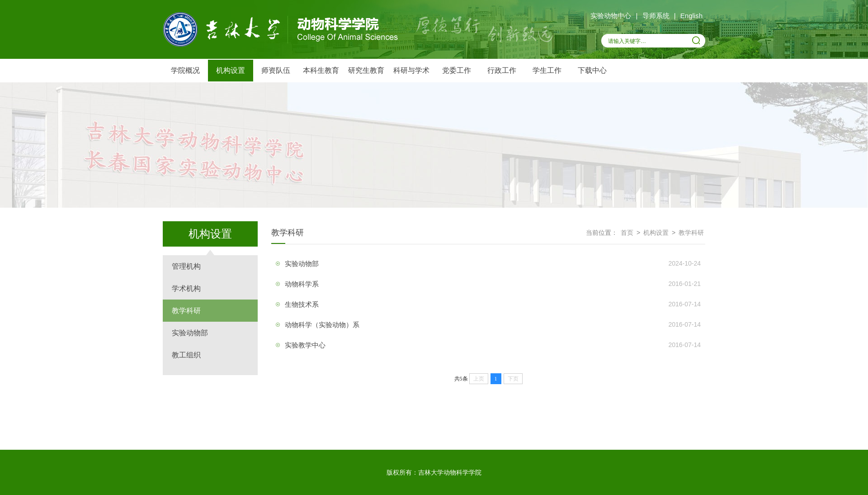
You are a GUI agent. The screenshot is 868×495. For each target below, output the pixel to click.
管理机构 (186, 266)
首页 (627, 233)
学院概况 (185, 70)
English (691, 16)
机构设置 (231, 70)
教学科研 (186, 311)
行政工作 (502, 70)
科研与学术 (411, 70)
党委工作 (457, 70)
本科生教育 (321, 70)
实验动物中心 (611, 16)
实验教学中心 (305, 345)
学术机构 (186, 288)
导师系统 (656, 16)
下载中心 (592, 70)
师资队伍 (276, 70)
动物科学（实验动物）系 (322, 325)
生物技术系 (302, 304)
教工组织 (186, 355)
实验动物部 (190, 333)
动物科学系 (302, 284)
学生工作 (547, 70)
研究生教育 (366, 70)
